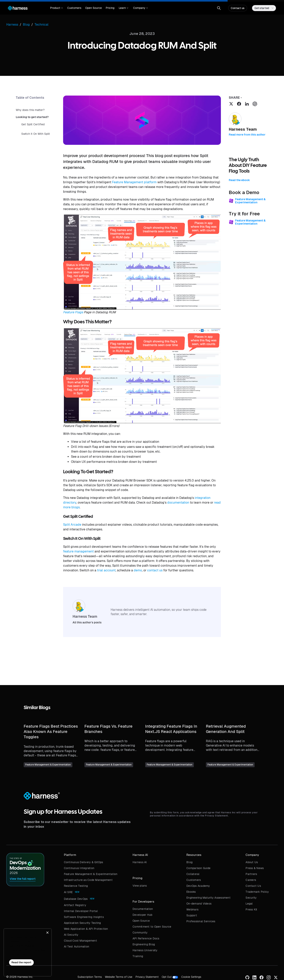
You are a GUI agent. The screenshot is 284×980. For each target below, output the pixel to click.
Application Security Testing (82, 923)
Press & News (255, 868)
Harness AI (140, 862)
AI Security (71, 935)
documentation (178, 503)
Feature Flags (73, 312)
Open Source (93, 8)
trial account (106, 570)
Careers (251, 880)
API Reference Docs (146, 938)
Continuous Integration (79, 868)
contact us (155, 570)
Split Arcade (72, 525)
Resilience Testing (76, 886)
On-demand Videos (199, 904)
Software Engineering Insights (84, 917)
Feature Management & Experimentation (91, 874)
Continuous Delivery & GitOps (84, 862)
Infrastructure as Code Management (88, 880)
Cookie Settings (191, 977)
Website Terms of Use (119, 977)
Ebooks (191, 892)
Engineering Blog (144, 944)
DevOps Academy (198, 886)
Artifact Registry (75, 905)
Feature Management (128, 182)
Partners (251, 874)
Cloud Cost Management (80, 941)
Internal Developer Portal (81, 911)
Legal (249, 904)
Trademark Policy (257, 892)
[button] (57, 8)
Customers (74, 8)
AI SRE (68, 892)
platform (150, 182)
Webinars (192, 909)
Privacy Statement (147, 977)
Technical (42, 25)
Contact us (238, 8)
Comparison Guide (198, 868)
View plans (140, 886)
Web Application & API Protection (86, 929)
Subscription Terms (90, 977)
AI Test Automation (77, 947)
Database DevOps (76, 899)
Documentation (143, 909)
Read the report (21, 962)
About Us (252, 862)
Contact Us (253, 886)
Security (251, 898)
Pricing (110, 8)
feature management (78, 551)
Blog (189, 862)
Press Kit (251, 909)
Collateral (193, 874)
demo (138, 570)
